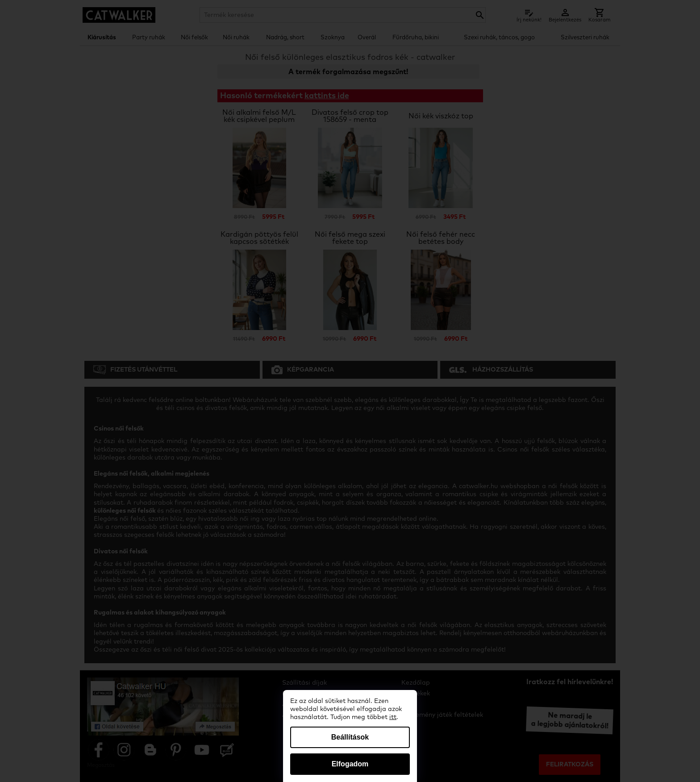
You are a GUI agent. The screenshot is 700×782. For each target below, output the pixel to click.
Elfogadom (350, 764)
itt (393, 717)
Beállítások (350, 737)
